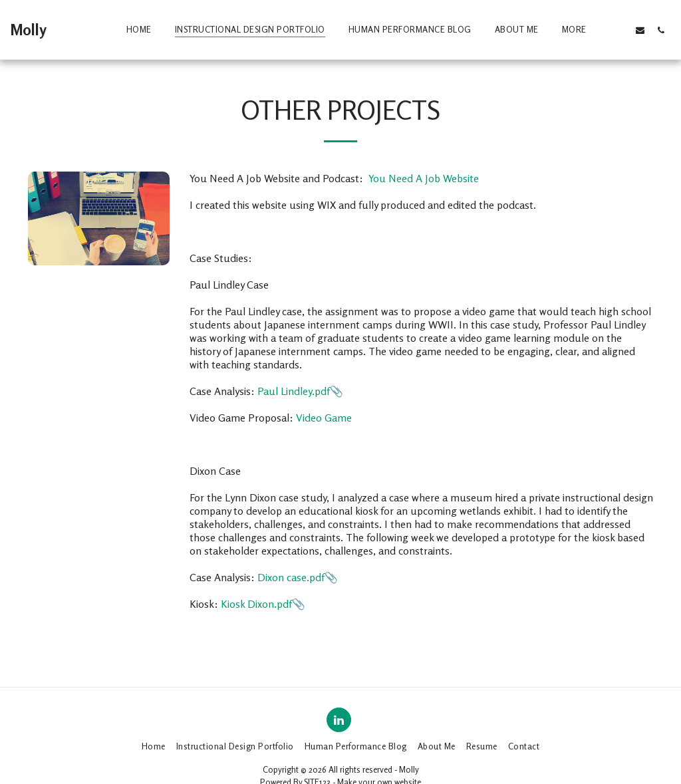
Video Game (324, 418)
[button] (619, 30)
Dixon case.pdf (291, 577)
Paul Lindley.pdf (294, 391)
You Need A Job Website (422, 178)
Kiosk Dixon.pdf (256, 604)
